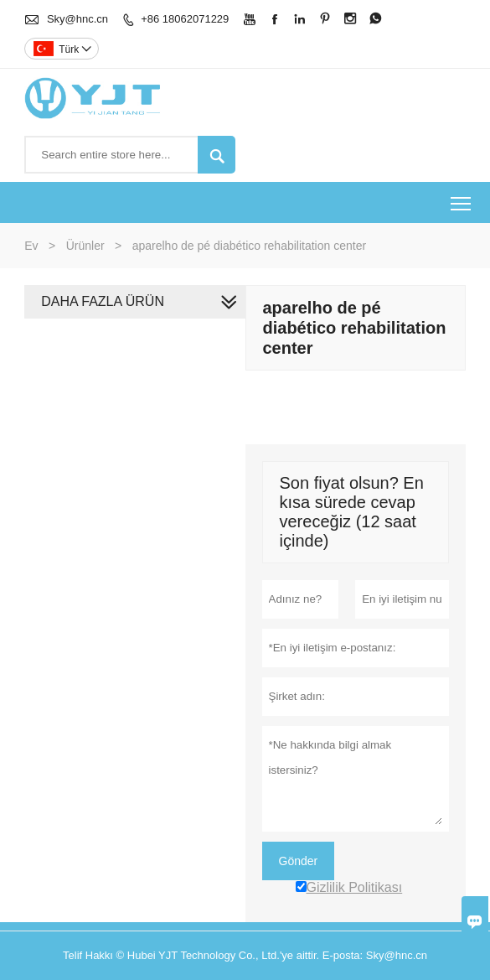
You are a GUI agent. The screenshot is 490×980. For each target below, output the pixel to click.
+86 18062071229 (185, 19)
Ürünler (85, 246)
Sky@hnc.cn (77, 19)
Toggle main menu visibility (462, 197)
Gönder (299, 861)
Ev (31, 246)
